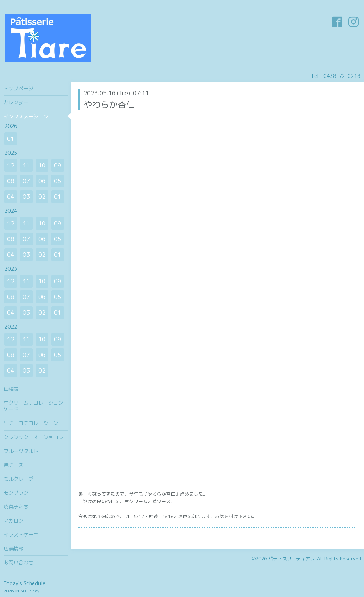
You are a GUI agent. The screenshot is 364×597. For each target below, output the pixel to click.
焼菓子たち (16, 507)
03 (26, 197)
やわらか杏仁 (109, 105)
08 (11, 181)
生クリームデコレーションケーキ (33, 406)
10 (42, 165)
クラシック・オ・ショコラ (33, 437)
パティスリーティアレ (291, 559)
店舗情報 (14, 548)
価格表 (11, 389)
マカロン (14, 521)
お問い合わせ (18, 562)
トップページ (18, 88)
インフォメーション (26, 116)
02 (42, 197)
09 (58, 165)
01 (11, 139)
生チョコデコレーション (31, 423)
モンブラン (16, 493)
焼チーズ (14, 465)
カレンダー (16, 102)
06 (42, 181)
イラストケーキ (21, 535)
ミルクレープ (18, 479)
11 (26, 165)
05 (58, 181)
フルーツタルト (21, 451)
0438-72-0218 (342, 76)
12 (11, 165)
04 (11, 197)
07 (26, 181)
